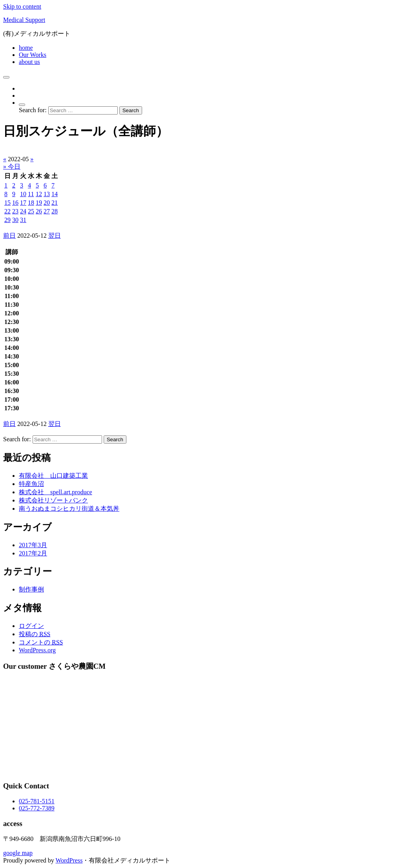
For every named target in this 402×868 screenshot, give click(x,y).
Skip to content (22, 6)
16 (15, 203)
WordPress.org (37, 650)
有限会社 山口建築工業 (53, 476)
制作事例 (31, 589)
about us (29, 62)
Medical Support (24, 20)
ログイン (31, 626)
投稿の (35, 634)
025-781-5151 (37, 801)
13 (47, 194)
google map (18, 853)
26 (39, 211)
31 (23, 220)
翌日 (55, 236)
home (26, 48)
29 (7, 220)
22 (7, 211)
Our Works (33, 55)
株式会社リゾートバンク (53, 500)
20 (47, 203)
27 (47, 211)
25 (31, 211)
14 (55, 194)
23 (15, 211)
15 (7, 203)
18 (31, 203)
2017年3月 (33, 545)
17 (23, 203)
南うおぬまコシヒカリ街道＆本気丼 (69, 509)
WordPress (69, 860)
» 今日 (12, 167)
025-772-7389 (37, 808)
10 (23, 194)
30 (15, 220)
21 (55, 203)
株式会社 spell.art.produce (56, 492)
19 (39, 203)
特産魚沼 (31, 484)
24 (23, 211)
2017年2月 (33, 553)
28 (55, 211)
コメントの (41, 642)
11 (31, 194)
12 (39, 194)
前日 (9, 236)
